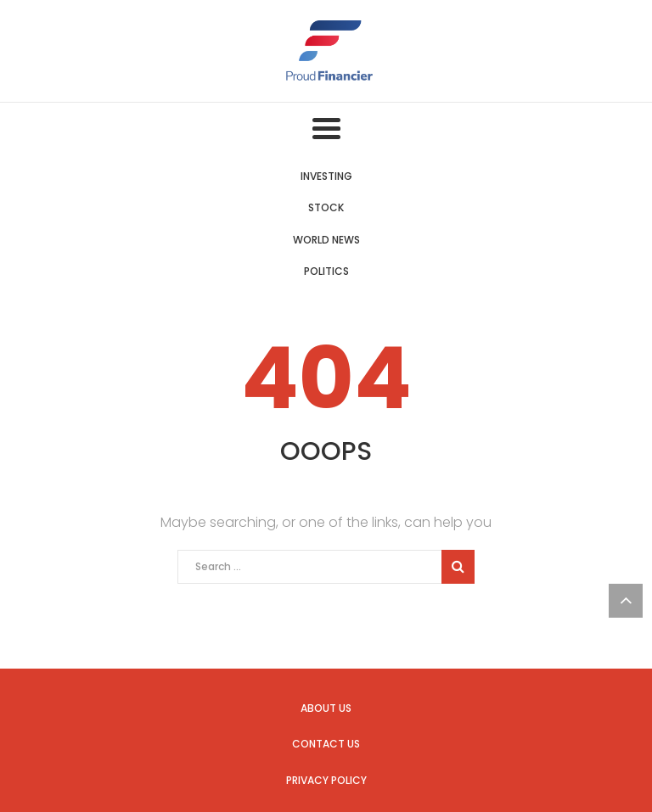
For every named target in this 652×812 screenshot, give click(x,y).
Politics (326, 271)
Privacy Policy (326, 780)
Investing (326, 176)
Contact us (326, 744)
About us (326, 708)
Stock (326, 207)
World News (326, 240)
